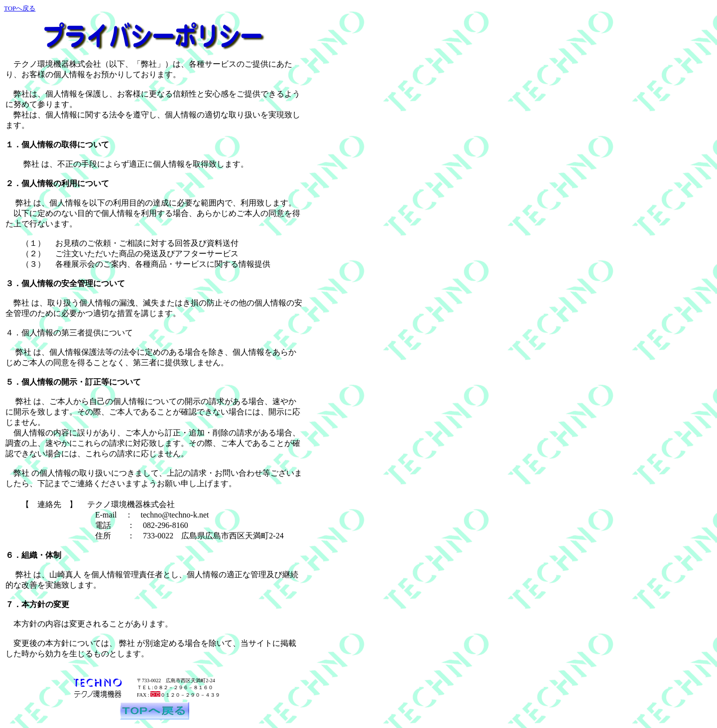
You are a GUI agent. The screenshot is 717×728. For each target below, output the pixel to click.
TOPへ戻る (20, 8)
